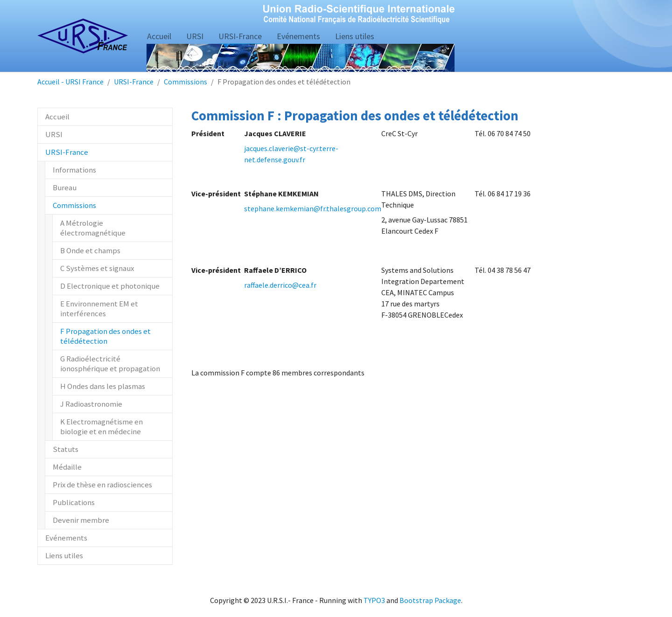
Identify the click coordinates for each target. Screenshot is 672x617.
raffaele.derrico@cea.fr (280, 285)
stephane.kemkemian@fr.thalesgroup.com (313, 208)
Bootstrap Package (430, 600)
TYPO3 (374, 600)
